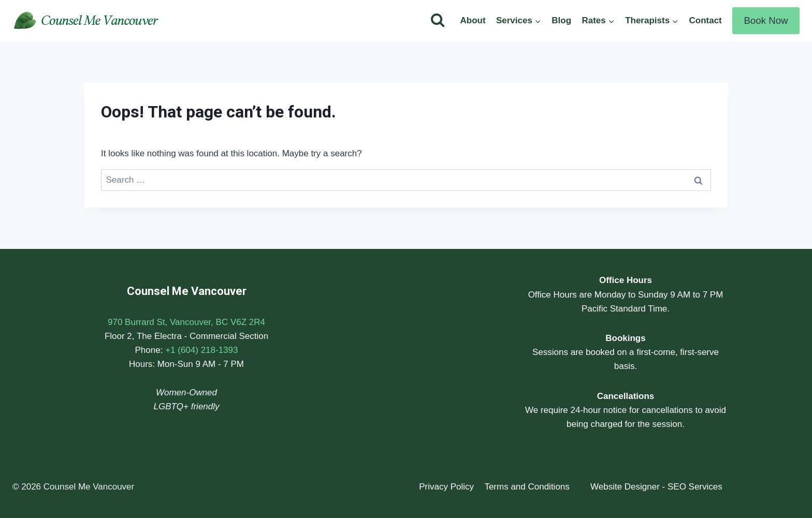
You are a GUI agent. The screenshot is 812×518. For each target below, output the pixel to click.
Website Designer (625, 487)
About (473, 20)
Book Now (766, 20)
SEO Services (695, 487)
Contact (705, 20)
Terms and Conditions (527, 487)
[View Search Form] (438, 21)
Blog (561, 20)
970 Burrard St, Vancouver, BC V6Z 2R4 (186, 322)
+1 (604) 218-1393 (201, 350)
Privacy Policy (446, 487)
